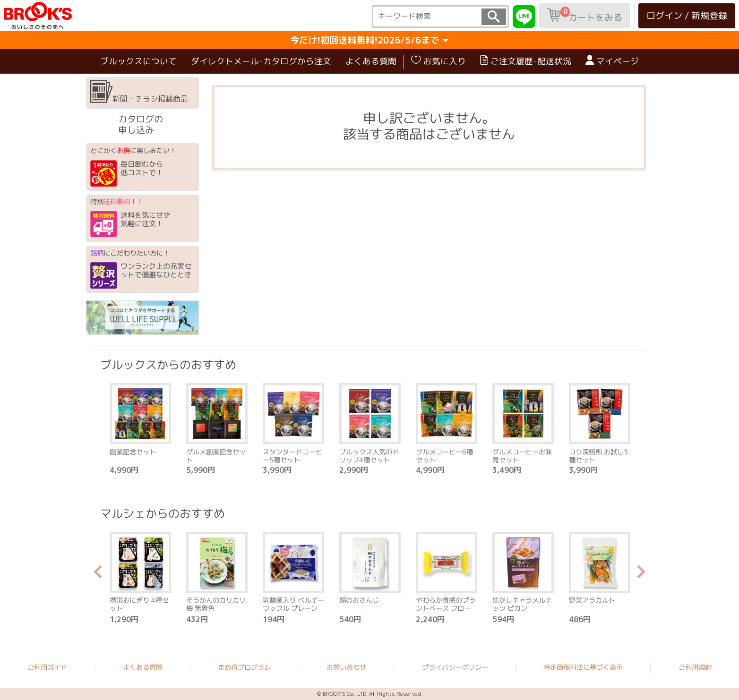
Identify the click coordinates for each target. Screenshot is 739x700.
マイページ (612, 61)
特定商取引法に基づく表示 (583, 667)
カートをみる (585, 15)
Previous (98, 574)
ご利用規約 (695, 667)
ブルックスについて (138, 61)
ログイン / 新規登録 (687, 15)
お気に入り (438, 61)
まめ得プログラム (244, 667)
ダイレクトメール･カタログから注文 (261, 61)
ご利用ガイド (47, 667)
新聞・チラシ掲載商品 (139, 92)
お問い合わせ (346, 667)
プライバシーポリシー (455, 667)
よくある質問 (371, 61)
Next (641, 574)
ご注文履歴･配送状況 (526, 61)
